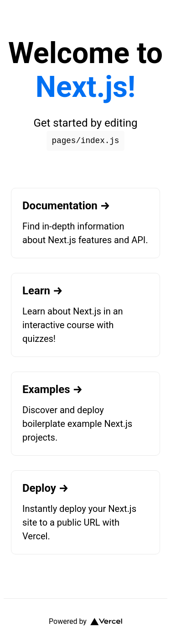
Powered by (85, 621)
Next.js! (85, 87)
